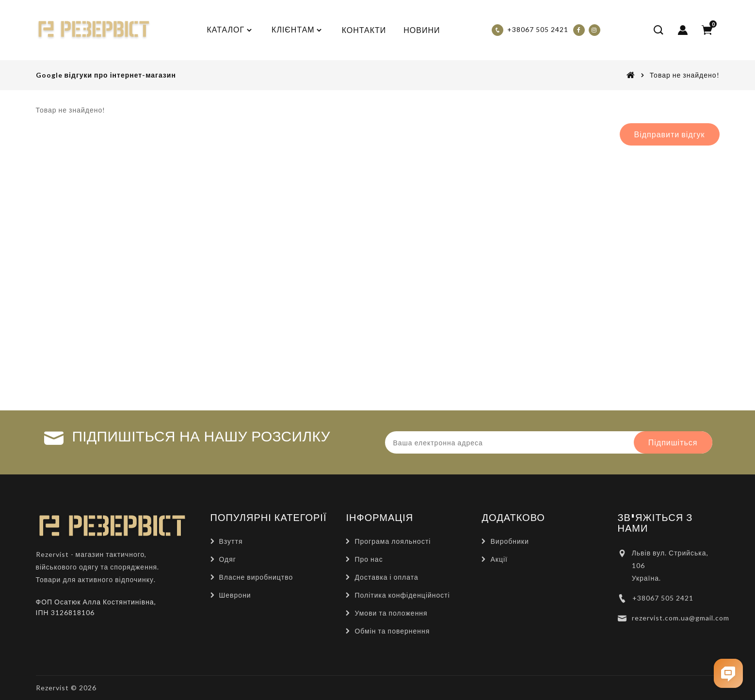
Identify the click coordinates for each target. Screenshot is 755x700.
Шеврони (235, 595)
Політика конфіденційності (402, 595)
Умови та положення (391, 613)
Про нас (369, 559)
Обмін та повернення (392, 631)
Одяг (228, 559)
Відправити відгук (670, 134)
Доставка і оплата (386, 577)
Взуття (231, 541)
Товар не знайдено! (685, 75)
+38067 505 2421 (663, 598)
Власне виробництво (256, 577)
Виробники (509, 541)
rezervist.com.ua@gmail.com (681, 618)
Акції (499, 559)
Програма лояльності (393, 541)
